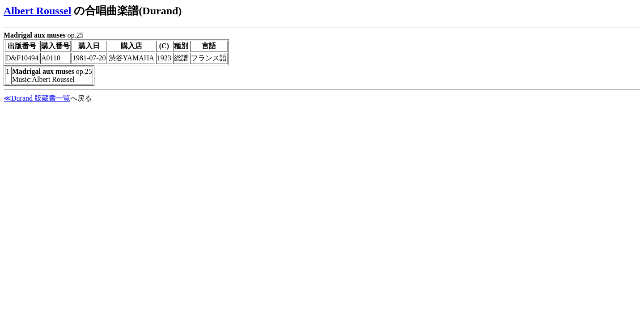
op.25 (322, 61)
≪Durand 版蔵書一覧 (37, 98)
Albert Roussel (37, 11)
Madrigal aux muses (35, 35)
